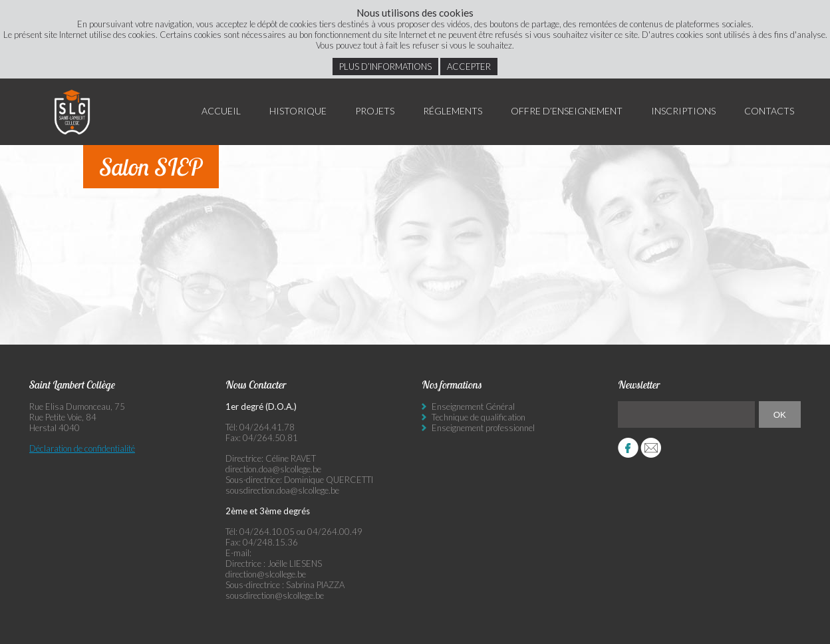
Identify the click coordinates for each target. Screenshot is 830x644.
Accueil (221, 111)
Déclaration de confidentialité (82, 448)
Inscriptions (683, 111)
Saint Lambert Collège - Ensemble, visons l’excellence (72, 112)
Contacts (769, 111)
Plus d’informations (385, 67)
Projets (375, 111)
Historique (298, 111)
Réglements (453, 111)
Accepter (469, 67)
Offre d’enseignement (567, 111)
